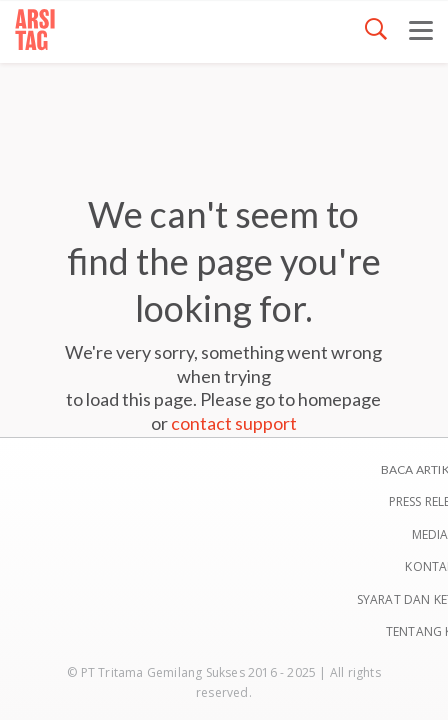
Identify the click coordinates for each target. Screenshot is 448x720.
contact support (234, 423)
